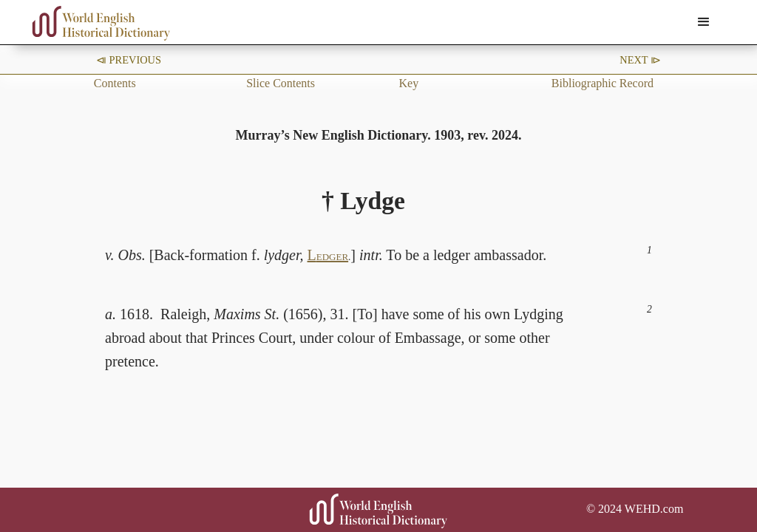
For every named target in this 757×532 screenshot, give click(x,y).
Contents (115, 83)
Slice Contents (281, 83)
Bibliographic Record (602, 83)
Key (408, 83)
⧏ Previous (129, 60)
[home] (101, 23)
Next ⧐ (640, 60)
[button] (704, 22)
